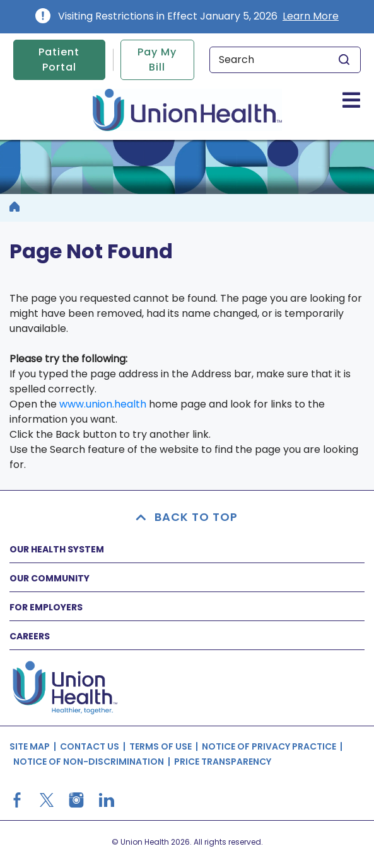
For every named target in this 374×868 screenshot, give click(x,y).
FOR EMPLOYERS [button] (46, 607)
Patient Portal (59, 60)
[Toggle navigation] (351, 100)
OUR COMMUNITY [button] (50, 578)
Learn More (311, 16)
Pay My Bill (157, 60)
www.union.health (103, 404)
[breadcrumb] (15, 208)
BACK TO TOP (187, 517)
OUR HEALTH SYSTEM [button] (57, 549)
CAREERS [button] (30, 636)
